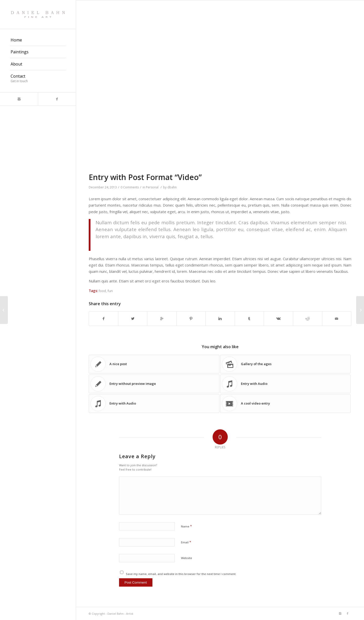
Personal (152, 187)
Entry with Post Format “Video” (145, 177)
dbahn (172, 187)
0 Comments (130, 187)
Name (186, 526)
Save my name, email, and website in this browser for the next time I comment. (181, 574)
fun (110, 291)
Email (186, 542)
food (102, 291)
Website (187, 558)
